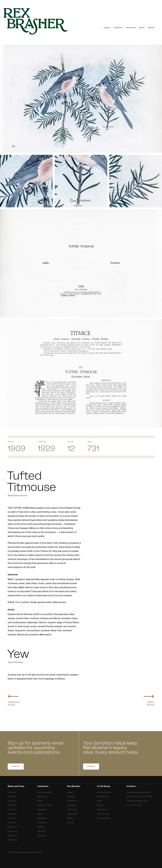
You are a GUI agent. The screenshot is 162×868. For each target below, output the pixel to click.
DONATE (91, 766)
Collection (118, 28)
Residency (131, 28)
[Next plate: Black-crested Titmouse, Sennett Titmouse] (149, 699)
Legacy (107, 28)
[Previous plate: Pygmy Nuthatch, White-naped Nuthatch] (14, 699)
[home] (40, 21)
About (142, 28)
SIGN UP (16, 766)
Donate (151, 28)
